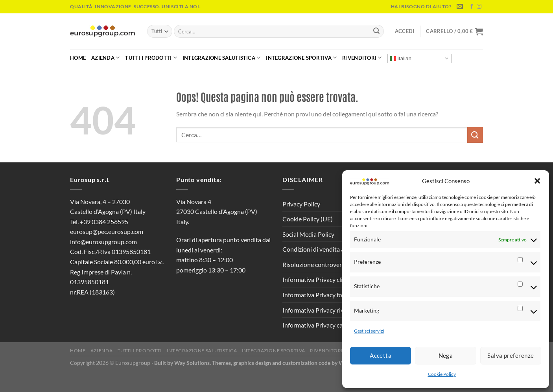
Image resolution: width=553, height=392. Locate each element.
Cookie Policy (442, 374)
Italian (401, 58)
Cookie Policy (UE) (308, 219)
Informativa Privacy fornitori (321, 295)
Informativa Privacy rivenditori (324, 310)
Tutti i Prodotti (151, 58)
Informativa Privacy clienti (318, 279)
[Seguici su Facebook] (472, 7)
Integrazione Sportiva (301, 58)
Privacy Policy (301, 204)
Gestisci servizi (369, 331)
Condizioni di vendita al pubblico (326, 249)
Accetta (381, 355)
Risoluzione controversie (316, 264)
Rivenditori (362, 58)
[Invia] (376, 31)
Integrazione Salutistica (222, 58)
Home (78, 58)
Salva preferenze (511, 355)
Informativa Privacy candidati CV (327, 325)
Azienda (105, 58)
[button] (537, 181)
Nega (446, 355)
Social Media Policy (308, 234)
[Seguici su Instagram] (479, 7)
